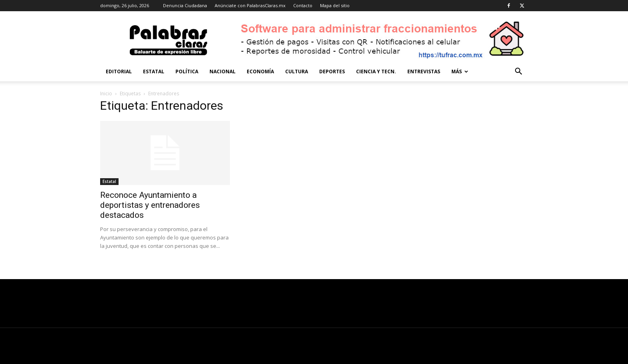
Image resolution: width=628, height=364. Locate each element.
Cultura (297, 71)
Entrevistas (424, 71)
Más (460, 71)
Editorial (119, 71)
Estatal (154, 71)
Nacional (222, 71)
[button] (518, 72)
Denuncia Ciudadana (185, 5)
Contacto (303, 5)
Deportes (332, 71)
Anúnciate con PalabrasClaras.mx (250, 5)
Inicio (106, 94)
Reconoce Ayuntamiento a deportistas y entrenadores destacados (150, 205)
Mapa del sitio (335, 5)
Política (187, 71)
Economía (260, 71)
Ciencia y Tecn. (376, 71)
